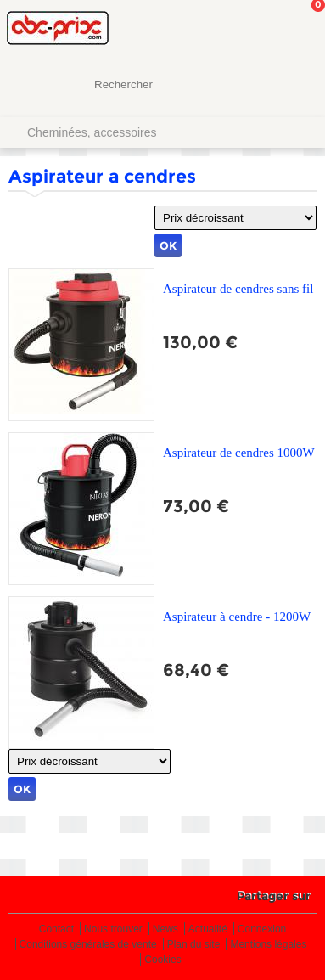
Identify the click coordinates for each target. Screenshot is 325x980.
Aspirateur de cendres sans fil (238, 289)
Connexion (262, 929)
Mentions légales (268, 945)
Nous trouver (113, 929)
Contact (56, 929)
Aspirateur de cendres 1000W (239, 453)
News (165, 929)
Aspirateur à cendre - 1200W (237, 617)
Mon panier (299, 30)
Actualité (208, 929)
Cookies (162, 960)
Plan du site (194, 945)
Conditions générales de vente (88, 945)
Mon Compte (249, 30)
